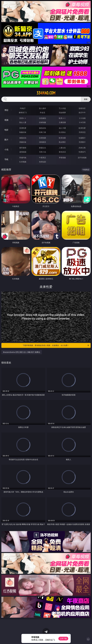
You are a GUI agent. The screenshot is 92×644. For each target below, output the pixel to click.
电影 (6, 130)
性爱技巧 (82, 152)
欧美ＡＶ (62, 118)
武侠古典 (82, 148)
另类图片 (82, 142)
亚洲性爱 (23, 128)
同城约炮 (23, 158)
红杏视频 (23, 162)
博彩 (6, 110)
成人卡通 (62, 128)
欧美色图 (62, 138)
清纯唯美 (42, 142)
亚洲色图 (42, 138)
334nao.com (46, 93)
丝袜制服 (42, 122)
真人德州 (42, 108)
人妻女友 (62, 148)
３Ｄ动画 (82, 118)
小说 (6, 149)
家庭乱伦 (42, 148)
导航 (6, 159)
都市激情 (23, 148)
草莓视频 (62, 158)
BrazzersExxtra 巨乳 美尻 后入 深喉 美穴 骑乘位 (22, 352)
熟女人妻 (23, 122)
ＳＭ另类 (82, 122)
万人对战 (62, 108)
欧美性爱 (82, 128)
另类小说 (42, 152)
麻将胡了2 (23, 112)
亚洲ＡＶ (23, 118)
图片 (6, 140)
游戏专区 (82, 108)
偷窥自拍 (23, 138)
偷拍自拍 (42, 128)
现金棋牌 (62, 112)
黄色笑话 (62, 152)
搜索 (86, 99)
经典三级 (42, 132)
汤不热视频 (82, 158)
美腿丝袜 (23, 142)
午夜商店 (42, 158)
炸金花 (42, 112)
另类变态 (82, 132)
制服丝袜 (23, 132)
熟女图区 (62, 142)
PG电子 (23, 108)
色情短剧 (42, 162)
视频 (6, 120)
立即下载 (63, 639)
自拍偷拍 (42, 118)
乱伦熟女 (62, 132)
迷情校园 (23, 152)
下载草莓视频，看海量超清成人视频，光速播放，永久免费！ (56, 345)
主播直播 (62, 122)
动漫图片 (82, 138)
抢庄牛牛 (82, 112)
